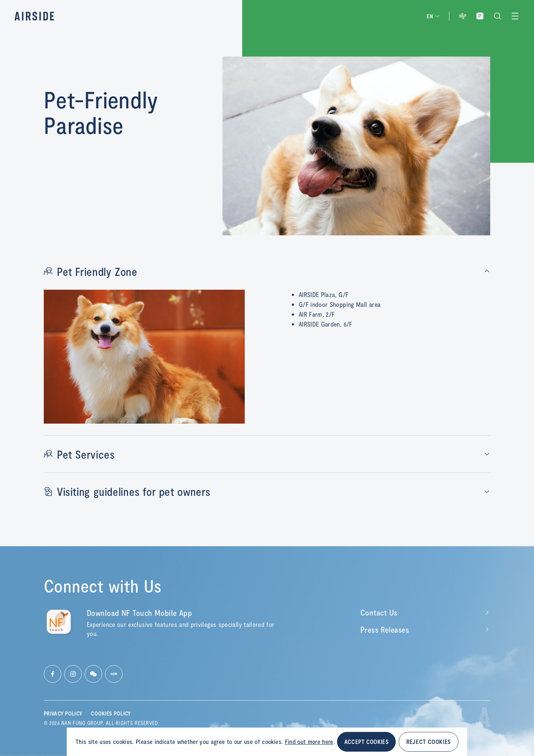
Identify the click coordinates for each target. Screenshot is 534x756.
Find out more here (309, 741)
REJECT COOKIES (429, 742)
